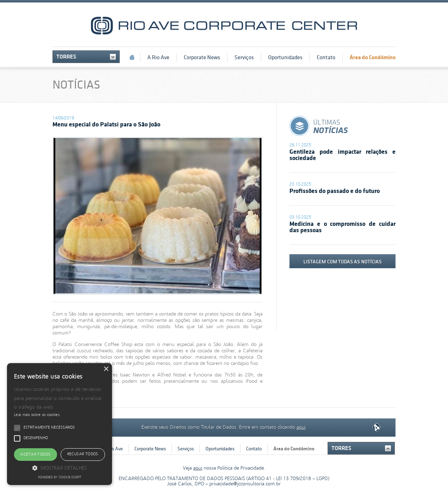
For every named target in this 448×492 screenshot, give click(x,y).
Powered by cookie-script (60, 478)
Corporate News (202, 57)
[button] (59, 468)
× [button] (106, 369)
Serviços (244, 57)
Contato (326, 57)
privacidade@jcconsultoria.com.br (245, 484)
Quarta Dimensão (377, 428)
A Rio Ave (158, 57)
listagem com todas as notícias (342, 261)
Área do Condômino (373, 57)
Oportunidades (285, 57)
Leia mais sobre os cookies (37, 415)
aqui (301, 426)
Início (132, 57)
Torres (66, 57)
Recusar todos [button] (83, 454)
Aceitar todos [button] (35, 455)
